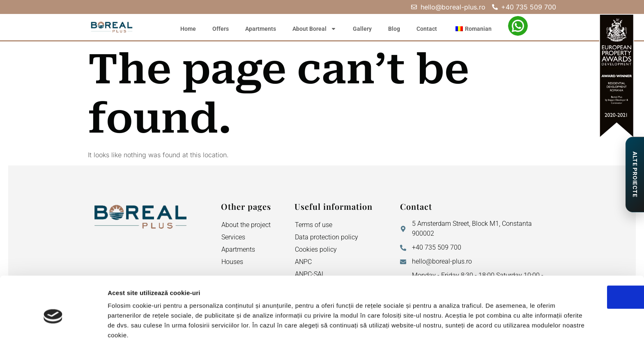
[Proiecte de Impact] (635, 174)
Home (188, 29)
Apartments (261, 29)
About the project (246, 225)
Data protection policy (327, 237)
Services (233, 237)
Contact (427, 29)
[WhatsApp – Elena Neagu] (518, 26)
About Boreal (314, 29)
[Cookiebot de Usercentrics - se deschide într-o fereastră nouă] (53, 333)
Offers (221, 29)
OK (576, 264)
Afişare (411, 333)
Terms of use (314, 225)
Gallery (362, 29)
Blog (394, 29)
